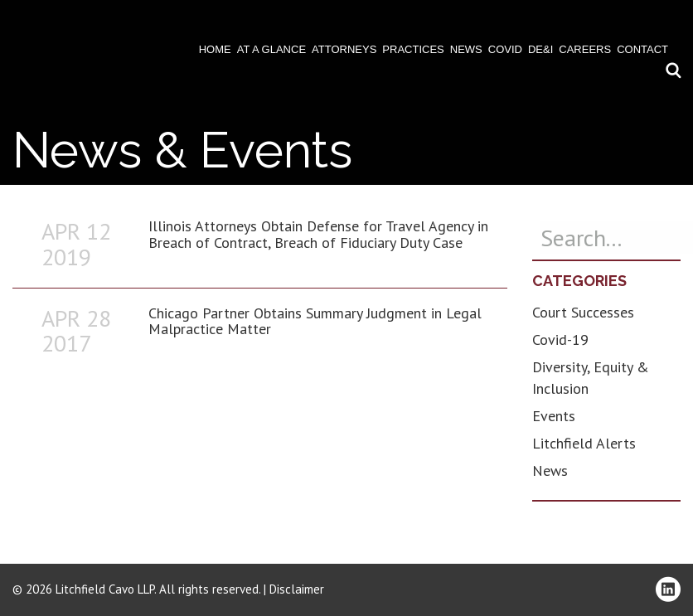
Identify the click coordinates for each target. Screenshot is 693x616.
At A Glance (271, 49)
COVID (505, 49)
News (466, 49)
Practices (413, 49)
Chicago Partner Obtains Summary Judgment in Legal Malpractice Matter (315, 321)
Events (554, 416)
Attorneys (344, 49)
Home (215, 49)
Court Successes (583, 312)
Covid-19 (560, 340)
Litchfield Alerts (584, 443)
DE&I (540, 49)
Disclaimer (297, 589)
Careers (585, 49)
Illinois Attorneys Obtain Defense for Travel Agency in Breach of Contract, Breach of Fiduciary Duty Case (318, 234)
